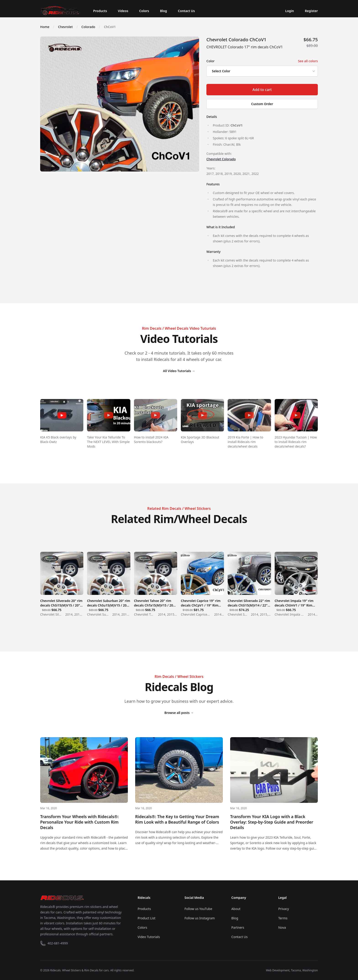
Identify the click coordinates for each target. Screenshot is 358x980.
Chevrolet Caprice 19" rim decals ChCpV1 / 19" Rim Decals (202, 603)
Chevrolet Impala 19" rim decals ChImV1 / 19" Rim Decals (296, 603)
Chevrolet (65, 27)
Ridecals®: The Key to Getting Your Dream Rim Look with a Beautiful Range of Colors (177, 819)
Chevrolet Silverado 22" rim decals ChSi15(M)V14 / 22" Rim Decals (249, 603)
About (236, 909)
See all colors (308, 61)
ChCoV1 (110, 27)
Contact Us (186, 11)
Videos (123, 11)
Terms (283, 918)
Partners (238, 927)
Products (100, 11)
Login (290, 11)
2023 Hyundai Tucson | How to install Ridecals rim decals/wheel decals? (296, 442)
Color (211, 61)
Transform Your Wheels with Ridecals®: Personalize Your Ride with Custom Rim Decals (79, 822)
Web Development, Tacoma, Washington (292, 970)
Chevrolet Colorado (221, 159)
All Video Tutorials (179, 371)
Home (45, 27)
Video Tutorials (149, 937)
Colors (144, 11)
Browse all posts (179, 713)
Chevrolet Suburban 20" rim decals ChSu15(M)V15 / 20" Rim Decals (109, 603)
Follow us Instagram (200, 918)
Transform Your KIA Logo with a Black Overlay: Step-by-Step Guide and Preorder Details (272, 822)
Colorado (88, 27)
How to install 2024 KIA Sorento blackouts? (151, 439)
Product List (147, 918)
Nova (282, 927)
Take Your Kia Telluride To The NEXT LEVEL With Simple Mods (108, 442)
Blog (164, 11)
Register (311, 11)
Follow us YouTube (198, 909)
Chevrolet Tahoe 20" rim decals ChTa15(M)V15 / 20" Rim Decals (156, 603)
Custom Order (262, 104)
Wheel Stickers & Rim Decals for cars (86, 970)
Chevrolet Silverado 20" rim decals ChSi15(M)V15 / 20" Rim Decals (62, 603)
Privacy (284, 909)
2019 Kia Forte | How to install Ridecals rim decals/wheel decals (245, 442)
